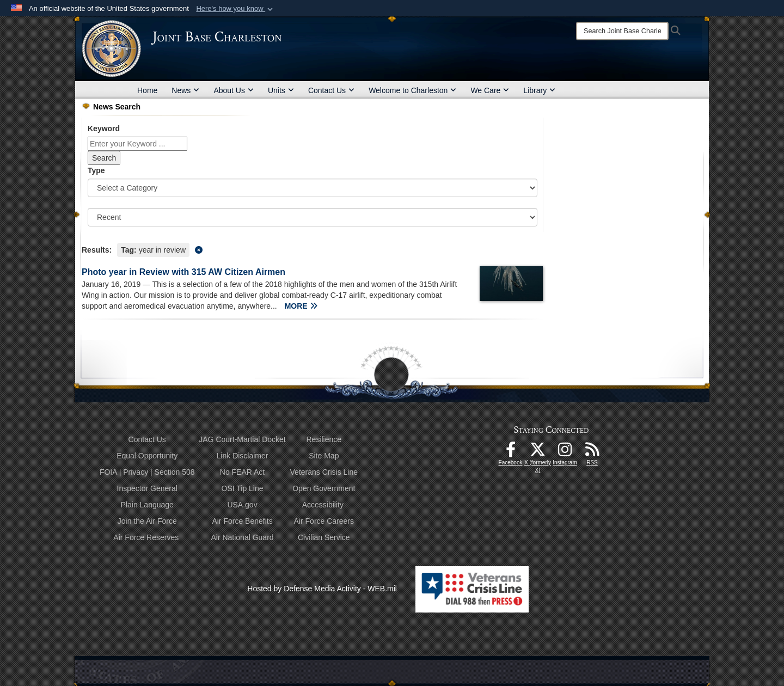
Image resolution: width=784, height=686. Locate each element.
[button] (235, 9)
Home (147, 90)
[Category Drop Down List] (313, 188)
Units (281, 90)
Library (539, 90)
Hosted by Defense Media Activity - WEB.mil (322, 589)
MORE (301, 306)
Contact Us (331, 90)
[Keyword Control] (137, 144)
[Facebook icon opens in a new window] (511, 452)
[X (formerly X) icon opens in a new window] (538, 452)
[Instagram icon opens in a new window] (565, 452)
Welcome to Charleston (412, 90)
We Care (490, 90)
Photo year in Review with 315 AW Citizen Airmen (183, 272)
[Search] (622, 31)
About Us (234, 90)
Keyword (104, 128)
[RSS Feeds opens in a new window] (592, 452)
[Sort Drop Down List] (313, 217)
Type (96, 170)
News (185, 90)
